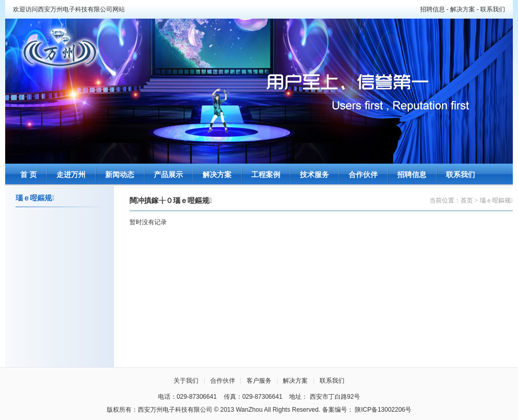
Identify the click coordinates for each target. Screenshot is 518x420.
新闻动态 (120, 175)
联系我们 (493, 9)
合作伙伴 (363, 175)
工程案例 (266, 175)
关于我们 (186, 381)
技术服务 (314, 175)
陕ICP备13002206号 (383, 410)
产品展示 (168, 175)
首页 (467, 200)
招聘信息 (433, 9)
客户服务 (259, 381)
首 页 (28, 175)
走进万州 (71, 175)
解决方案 (463, 9)
